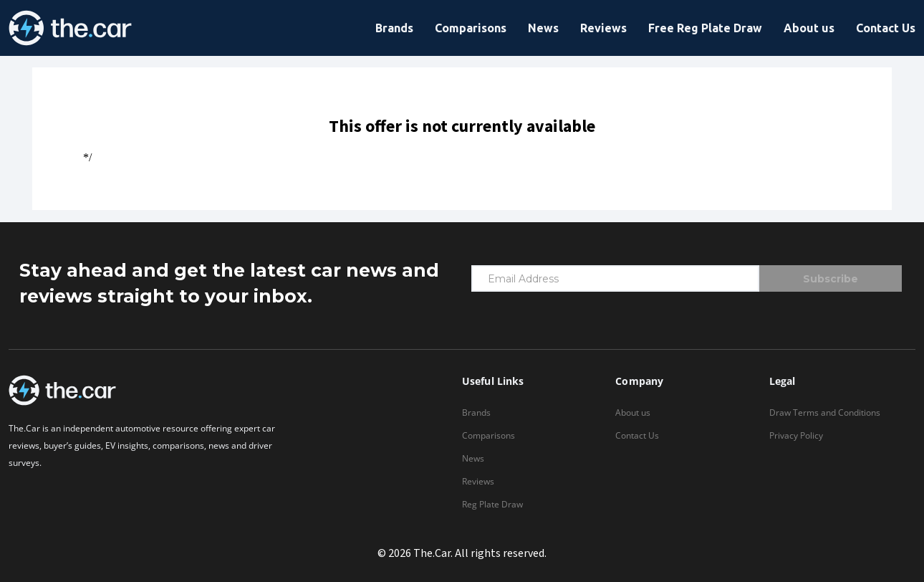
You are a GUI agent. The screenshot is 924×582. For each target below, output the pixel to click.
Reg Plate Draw (492, 504)
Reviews (603, 28)
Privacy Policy (796, 435)
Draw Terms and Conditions (825, 412)
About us (809, 28)
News (543, 28)
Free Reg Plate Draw (705, 28)
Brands (394, 28)
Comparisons (471, 28)
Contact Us (886, 28)
